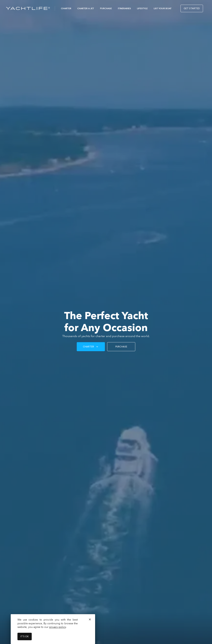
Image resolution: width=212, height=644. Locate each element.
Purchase (106, 8)
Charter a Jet (86, 8)
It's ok (25, 636)
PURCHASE (121, 347)
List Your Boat (163, 8)
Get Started (192, 8)
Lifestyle (142, 8)
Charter (66, 8)
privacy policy (58, 627)
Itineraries (124, 8)
